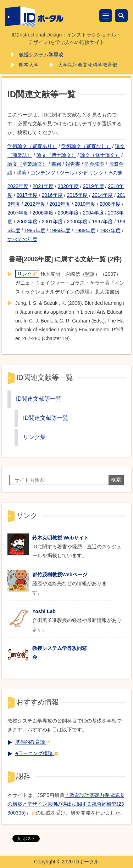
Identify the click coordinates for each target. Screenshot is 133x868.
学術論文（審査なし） (86, 146)
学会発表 (94, 164)
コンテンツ (43, 173)
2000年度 (77, 222)
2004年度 (93, 213)
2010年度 (85, 204)
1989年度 (85, 230)
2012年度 (35, 204)
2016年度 (52, 195)
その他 (115, 173)
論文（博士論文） (56, 155)
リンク (27, 274)
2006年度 (43, 213)
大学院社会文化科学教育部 (88, 65)
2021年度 (43, 186)
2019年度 (93, 186)
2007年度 (18, 213)
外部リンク (91, 173)
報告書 (73, 164)
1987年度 (110, 230)
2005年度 (68, 213)
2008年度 (110, 204)
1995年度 (35, 230)
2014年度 (102, 195)
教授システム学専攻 (41, 55)
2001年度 (52, 222)
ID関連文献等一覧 (39, 399)
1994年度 (60, 230)
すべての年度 (22, 239)
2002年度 (27, 222)
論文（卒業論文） (27, 164)
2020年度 (68, 186)
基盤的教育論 (33, 742)
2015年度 (77, 195)
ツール (67, 173)
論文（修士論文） (100, 155)
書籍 (56, 164)
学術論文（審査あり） (32, 146)
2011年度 (60, 204)
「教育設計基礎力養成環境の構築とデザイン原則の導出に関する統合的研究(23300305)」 (66, 804)
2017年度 (27, 195)
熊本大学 (29, 65)
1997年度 (102, 222)
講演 (22, 173)
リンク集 (34, 437)
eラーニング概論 (37, 753)
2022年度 (18, 186)
